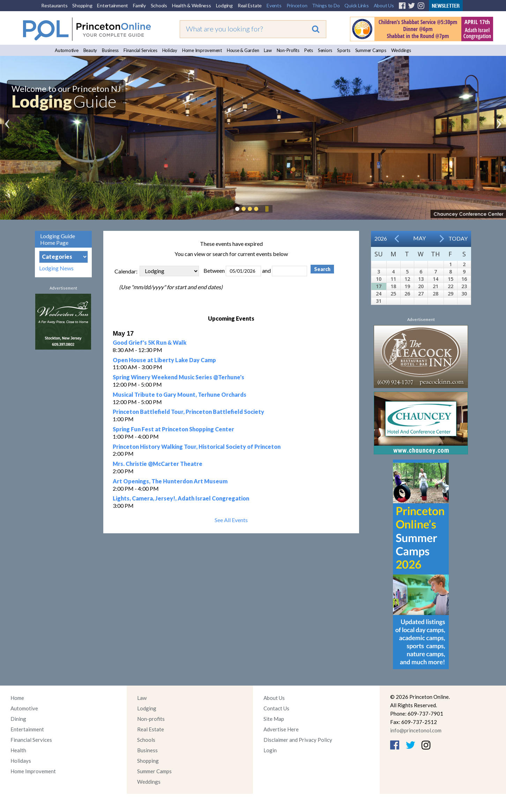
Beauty (90, 50)
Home (17, 698)
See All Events (231, 520)
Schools (159, 5)
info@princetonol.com (416, 730)
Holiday (170, 50)
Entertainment (113, 5)
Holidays (21, 761)
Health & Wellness (192, 5)
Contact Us (276, 708)
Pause (267, 209)
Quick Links (356, 5)
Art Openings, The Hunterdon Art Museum (170, 481)
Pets (309, 50)
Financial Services (140, 50)
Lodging (224, 5)
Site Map (274, 719)
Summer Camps (371, 50)
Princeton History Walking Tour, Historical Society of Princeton (197, 447)
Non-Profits (288, 50)
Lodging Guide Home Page (58, 239)
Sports (344, 50)
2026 (381, 238)
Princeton (297, 5)
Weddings (401, 50)
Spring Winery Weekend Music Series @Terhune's (178, 377)
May (419, 238)
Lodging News (56, 268)
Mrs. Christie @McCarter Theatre (158, 464)
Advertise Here (281, 729)
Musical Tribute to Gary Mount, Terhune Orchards (180, 394)
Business (110, 50)
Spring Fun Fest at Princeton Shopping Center (173, 429)
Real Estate (250, 5)
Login (270, 750)
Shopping (82, 5)
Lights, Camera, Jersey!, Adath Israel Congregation (181, 498)
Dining (18, 719)
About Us (384, 5)
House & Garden (243, 50)
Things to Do (326, 5)
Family (139, 5)
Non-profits (151, 719)
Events (274, 5)
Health (18, 750)
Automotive (67, 50)
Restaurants (54, 5)
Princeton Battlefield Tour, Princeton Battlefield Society (188, 412)
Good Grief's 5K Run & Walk (150, 342)
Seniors (325, 50)
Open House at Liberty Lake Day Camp (164, 360)
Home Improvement (202, 50)
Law (268, 50)
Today (458, 238)
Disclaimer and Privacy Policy (298, 740)
